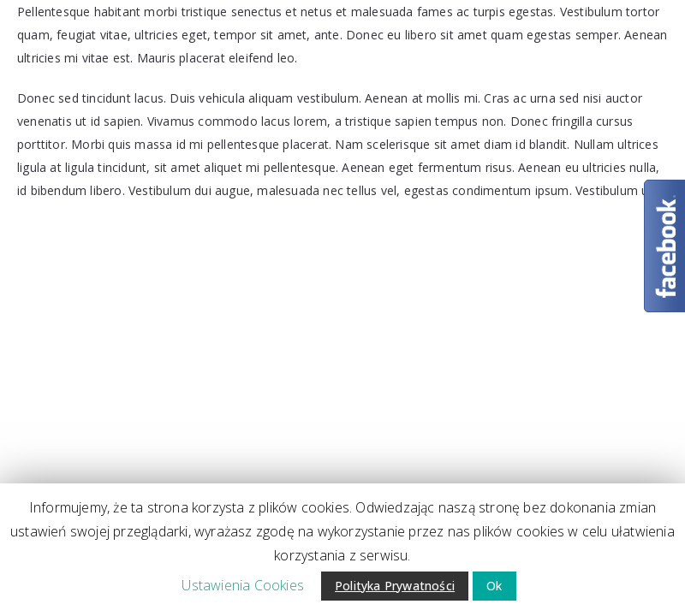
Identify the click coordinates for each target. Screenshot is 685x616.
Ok (494, 586)
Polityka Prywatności (395, 586)
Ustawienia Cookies (243, 585)
